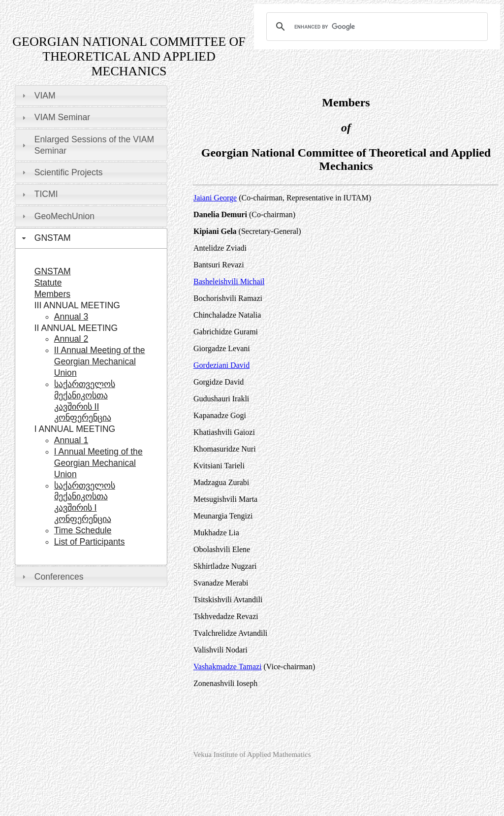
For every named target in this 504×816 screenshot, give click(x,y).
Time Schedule (83, 530)
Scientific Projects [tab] (61, 172)
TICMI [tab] (39, 194)
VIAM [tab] (38, 96)
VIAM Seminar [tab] (55, 117)
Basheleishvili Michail (229, 281)
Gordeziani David (221, 365)
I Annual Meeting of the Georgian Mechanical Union (98, 463)
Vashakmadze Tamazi (228, 667)
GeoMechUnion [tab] (57, 216)
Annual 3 (71, 317)
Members (52, 294)
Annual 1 (71, 440)
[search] (376, 27)
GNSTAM (53, 271)
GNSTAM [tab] (45, 238)
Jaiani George (215, 198)
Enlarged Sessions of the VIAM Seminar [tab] (87, 145)
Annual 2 (71, 339)
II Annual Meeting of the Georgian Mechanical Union (100, 361)
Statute (48, 283)
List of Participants (90, 542)
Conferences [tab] (52, 577)
